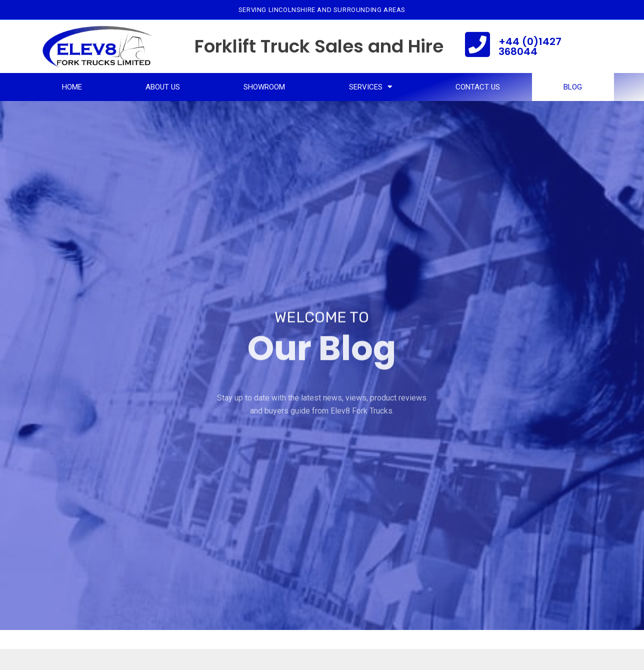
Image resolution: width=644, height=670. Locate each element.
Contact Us (478, 87)
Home (72, 87)
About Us (163, 87)
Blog (573, 87)
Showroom (264, 87)
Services (370, 87)
